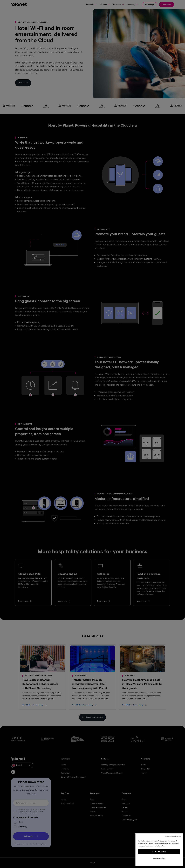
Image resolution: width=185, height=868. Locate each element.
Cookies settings (159, 858)
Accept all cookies (159, 851)
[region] (159, 850)
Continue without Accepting (173, 837)
